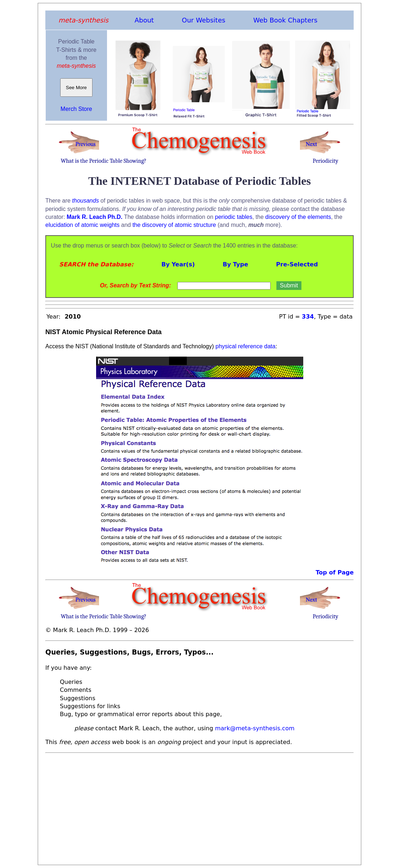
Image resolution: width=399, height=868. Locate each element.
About (144, 20)
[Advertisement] (199, 807)
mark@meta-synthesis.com (255, 728)
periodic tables (234, 217)
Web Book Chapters (285, 20)
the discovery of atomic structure (174, 225)
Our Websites (203, 20)
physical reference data (245, 346)
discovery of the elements (298, 217)
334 (308, 317)
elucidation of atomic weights (83, 225)
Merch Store (76, 109)
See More (76, 88)
